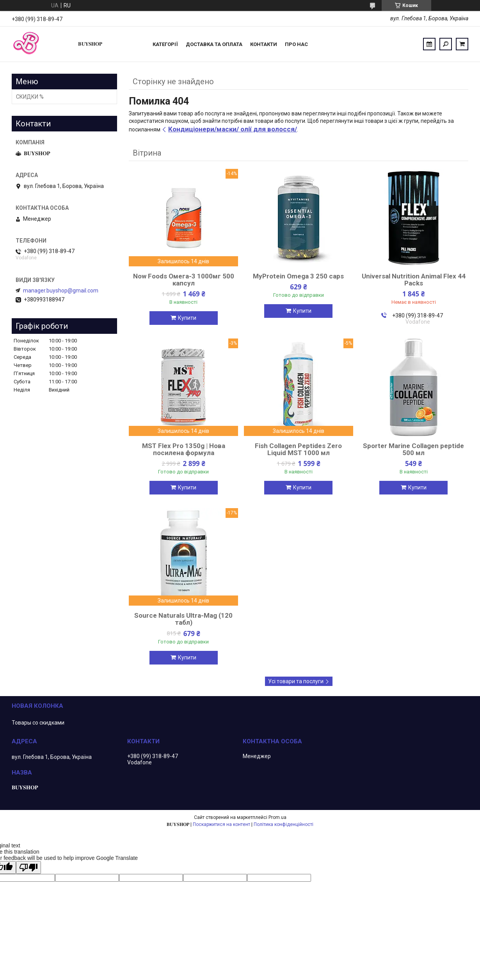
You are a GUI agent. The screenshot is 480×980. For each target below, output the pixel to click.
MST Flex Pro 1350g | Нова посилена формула (184, 449)
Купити (187, 318)
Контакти (264, 44)
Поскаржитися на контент (221, 824)
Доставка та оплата (214, 44)
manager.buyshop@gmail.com (61, 291)
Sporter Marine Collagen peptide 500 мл (413, 449)
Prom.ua (277, 817)
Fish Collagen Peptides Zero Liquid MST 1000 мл (298, 449)
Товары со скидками (38, 723)
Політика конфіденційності (284, 824)
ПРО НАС (296, 44)
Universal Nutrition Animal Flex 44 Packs (414, 280)
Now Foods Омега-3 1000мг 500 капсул (184, 280)
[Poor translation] (28, 867)
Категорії (165, 44)
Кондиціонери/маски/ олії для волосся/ (233, 129)
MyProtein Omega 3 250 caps (298, 276)
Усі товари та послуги (296, 681)
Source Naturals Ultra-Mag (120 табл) (183, 619)
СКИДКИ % (30, 97)
